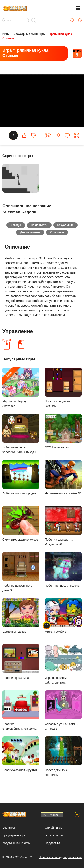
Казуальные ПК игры (16, 843)
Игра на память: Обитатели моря (63, 664)
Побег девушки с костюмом (63, 756)
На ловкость (39, 225)
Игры (6, 34)
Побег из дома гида (21, 662)
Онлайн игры (54, 828)
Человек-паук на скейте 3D (63, 477)
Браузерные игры (14, 835)
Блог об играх (54, 835)
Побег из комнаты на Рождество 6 (63, 526)
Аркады (16, 225)
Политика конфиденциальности (60, 857)
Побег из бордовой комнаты (63, 388)
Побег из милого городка (21, 477)
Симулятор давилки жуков (21, 524)
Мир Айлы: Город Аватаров (21, 388)
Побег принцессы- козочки (63, 570)
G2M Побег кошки (63, 431)
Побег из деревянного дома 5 (21, 572)
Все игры (9, 828)
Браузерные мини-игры (29, 34)
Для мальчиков (30, 232)
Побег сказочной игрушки (21, 754)
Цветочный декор (21, 616)
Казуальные (65, 225)
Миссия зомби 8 (63, 616)
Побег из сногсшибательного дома (21, 710)
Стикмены (57, 232)
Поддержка (53, 843)
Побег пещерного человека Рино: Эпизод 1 (21, 434)
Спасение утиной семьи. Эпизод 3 (63, 710)
